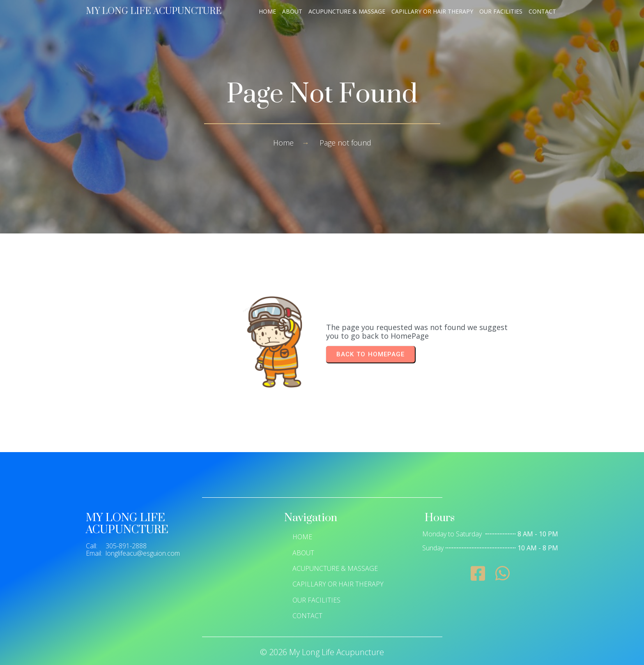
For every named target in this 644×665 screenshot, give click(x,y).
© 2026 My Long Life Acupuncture (322, 652)
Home (283, 143)
